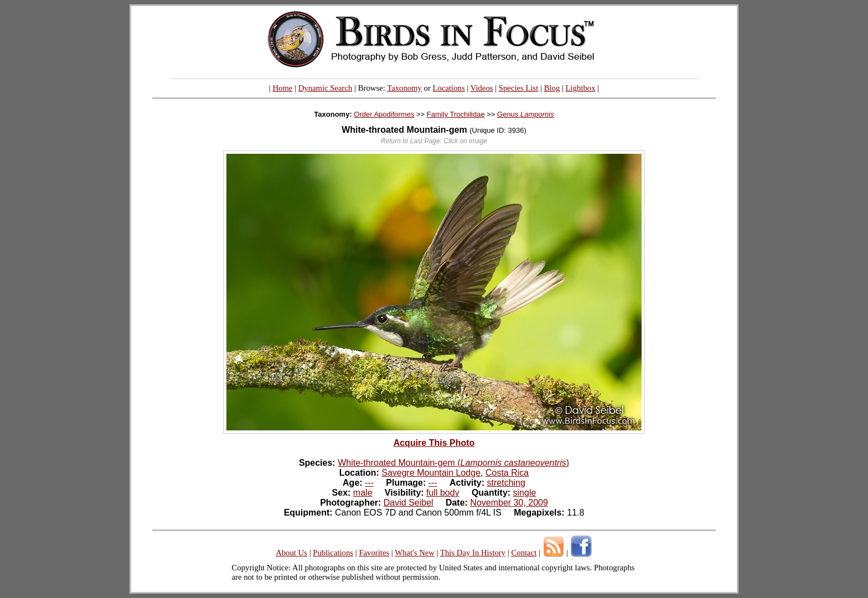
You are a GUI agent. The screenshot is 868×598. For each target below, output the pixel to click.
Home (282, 88)
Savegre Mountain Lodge (431, 473)
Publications (333, 553)
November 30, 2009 (509, 503)
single (525, 493)
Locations (449, 88)
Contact (524, 553)
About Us (291, 553)
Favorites (374, 553)
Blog (552, 88)
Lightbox (581, 88)
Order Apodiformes (384, 114)
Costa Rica (507, 473)
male (363, 493)
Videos (482, 88)
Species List (519, 88)
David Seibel (409, 503)
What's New (415, 553)
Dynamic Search (325, 88)
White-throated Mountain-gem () (453, 463)
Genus (526, 114)
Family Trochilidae (456, 114)
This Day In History (473, 553)
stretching (506, 483)
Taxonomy (404, 88)
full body (443, 493)
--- (369, 483)
